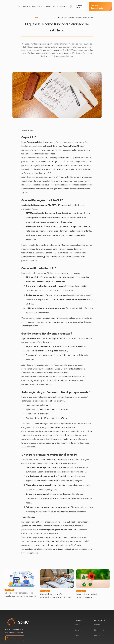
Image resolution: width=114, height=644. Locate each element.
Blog (33, 6)
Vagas (55, 6)
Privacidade (99, 635)
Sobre (77, 635)
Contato (78, 630)
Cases (40, 6)
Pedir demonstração (15, 638)
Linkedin (97, 625)
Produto (77, 625)
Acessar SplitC (79, 6)
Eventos (48, 6)
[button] (24, 6)
